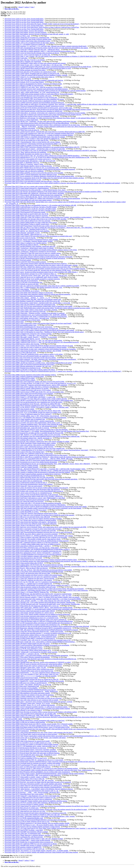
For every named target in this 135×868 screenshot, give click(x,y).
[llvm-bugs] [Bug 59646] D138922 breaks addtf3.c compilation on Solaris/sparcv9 (30, 638)
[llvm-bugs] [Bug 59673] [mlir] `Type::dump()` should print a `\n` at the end (28, 685)
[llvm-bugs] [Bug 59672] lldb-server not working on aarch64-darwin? (26, 683)
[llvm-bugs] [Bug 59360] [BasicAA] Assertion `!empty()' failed (24, 164)
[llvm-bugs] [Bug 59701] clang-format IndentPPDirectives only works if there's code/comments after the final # (39, 732)
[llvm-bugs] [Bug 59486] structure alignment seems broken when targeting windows (30, 375)
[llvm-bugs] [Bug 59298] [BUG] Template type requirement (23, 61)
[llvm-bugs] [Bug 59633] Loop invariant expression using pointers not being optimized (31, 616)
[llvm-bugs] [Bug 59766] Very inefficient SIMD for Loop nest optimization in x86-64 (31, 844)
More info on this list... (12, 9)
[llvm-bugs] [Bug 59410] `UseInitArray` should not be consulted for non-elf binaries (30, 251)
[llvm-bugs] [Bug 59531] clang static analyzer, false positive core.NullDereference (30, 445)
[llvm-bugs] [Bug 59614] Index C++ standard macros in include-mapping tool (28, 584)
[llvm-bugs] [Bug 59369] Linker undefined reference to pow (23, 180)
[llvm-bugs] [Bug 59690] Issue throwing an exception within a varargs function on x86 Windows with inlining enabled (41, 712)
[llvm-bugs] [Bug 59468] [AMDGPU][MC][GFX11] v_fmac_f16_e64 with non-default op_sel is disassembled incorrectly (42, 342)
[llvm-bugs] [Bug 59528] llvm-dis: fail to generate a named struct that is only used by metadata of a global (37, 441)
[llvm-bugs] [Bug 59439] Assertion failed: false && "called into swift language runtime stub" (33, 299)
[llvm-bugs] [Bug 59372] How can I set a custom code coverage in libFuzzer (28, 186)
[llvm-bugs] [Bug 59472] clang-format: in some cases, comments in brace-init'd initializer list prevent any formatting (40, 349)
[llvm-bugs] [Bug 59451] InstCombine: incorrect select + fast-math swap (27, 318)
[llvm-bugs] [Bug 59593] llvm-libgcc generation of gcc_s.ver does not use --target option (32, 548)
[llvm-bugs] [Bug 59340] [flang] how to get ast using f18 (22, 130)
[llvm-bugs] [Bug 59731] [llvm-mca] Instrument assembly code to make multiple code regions (33, 784)
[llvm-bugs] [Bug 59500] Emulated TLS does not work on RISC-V (25, 395)
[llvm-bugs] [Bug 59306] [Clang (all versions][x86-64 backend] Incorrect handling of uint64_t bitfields (36, 75)
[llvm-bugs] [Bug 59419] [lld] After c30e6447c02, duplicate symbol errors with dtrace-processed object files (38, 267)
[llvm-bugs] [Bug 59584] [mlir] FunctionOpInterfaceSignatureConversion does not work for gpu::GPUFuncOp (38, 532)
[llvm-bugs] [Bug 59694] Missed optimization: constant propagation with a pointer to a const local (35, 720)
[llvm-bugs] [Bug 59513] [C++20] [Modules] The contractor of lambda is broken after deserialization (36, 418)
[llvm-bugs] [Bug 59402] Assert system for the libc (20, 238)
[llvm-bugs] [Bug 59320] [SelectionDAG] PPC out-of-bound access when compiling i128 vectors (34, 99)
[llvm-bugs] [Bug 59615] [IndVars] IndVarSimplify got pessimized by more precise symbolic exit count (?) (37, 585)
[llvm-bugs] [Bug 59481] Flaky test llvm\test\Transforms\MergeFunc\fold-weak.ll (30, 364)
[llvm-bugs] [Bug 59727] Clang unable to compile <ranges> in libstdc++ (27, 777)
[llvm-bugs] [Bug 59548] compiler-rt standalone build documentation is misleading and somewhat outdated (37, 472)
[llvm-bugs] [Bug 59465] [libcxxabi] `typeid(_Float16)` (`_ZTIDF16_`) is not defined (31, 337)
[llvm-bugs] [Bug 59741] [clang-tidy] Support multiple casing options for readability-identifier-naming (36, 801)
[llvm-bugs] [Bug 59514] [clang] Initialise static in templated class (25, 419)
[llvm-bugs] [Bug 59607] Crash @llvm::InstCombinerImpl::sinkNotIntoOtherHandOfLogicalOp (34, 572)
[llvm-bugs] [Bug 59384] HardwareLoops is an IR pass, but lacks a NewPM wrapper (30, 209)
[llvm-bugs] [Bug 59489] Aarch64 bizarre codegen (20, 380)
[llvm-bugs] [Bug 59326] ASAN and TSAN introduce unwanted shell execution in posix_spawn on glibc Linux (39, 108)
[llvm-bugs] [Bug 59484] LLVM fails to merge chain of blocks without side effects (30, 370)
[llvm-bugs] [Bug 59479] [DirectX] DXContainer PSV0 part (23, 361)
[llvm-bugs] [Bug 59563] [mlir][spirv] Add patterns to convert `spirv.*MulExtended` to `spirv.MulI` (35, 498)
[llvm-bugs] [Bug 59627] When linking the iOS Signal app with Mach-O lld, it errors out (32, 606)
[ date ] (32, 7)
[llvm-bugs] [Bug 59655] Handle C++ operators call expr (22, 654)
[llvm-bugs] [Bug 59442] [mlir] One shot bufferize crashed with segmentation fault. (30, 305)
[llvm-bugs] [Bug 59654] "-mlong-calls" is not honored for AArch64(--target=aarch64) (31, 652)
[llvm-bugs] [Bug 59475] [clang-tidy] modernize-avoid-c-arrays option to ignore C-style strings (34, 354)
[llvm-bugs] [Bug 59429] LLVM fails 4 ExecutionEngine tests (24, 282)
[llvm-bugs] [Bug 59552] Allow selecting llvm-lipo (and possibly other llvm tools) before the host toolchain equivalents (41, 479)
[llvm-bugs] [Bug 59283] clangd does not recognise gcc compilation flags (27, 38)
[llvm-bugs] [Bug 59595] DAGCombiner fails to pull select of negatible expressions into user (33, 551)
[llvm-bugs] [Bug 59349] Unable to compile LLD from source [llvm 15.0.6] (28, 145)
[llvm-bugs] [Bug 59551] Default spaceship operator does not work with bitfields (29, 477)
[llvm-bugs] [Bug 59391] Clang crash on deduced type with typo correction (28, 221)
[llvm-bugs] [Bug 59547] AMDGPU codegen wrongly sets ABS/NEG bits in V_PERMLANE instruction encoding (40, 471)
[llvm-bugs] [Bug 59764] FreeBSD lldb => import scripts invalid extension (28, 840)
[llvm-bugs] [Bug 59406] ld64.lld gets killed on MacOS (22, 245)
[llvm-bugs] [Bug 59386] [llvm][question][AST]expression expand (25, 212)
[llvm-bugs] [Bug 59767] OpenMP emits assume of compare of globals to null (28, 845)
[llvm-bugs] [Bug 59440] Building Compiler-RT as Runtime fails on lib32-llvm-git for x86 (32, 301)
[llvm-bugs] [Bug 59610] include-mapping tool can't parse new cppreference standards (31, 577)
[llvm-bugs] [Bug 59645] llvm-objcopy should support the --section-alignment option (31, 637)
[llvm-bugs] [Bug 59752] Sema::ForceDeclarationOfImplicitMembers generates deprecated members (36, 820)
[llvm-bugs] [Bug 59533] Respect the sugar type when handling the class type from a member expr (35, 448)
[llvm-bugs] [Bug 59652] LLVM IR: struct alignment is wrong (24, 649)
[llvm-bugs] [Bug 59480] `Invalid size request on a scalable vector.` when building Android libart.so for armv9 (38, 363)
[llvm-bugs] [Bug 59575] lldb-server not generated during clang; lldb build (27, 517)
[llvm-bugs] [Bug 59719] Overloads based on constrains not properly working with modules (33, 763)
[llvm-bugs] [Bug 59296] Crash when (16, 58)
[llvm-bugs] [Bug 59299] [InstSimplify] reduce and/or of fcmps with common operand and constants (35, 63)
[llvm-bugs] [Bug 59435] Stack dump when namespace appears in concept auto (29, 293)
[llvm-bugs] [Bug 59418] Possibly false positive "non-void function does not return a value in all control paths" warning (41, 265)
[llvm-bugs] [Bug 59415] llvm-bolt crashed (18, 260)
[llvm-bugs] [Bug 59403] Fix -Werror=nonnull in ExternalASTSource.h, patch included (31, 239)
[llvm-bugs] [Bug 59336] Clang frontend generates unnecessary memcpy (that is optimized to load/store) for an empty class (42, 125)
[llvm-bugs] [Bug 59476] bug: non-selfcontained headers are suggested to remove (30, 356)
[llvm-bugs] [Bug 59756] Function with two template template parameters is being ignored (32, 827)
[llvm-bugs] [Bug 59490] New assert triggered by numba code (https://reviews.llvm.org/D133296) (35, 382)
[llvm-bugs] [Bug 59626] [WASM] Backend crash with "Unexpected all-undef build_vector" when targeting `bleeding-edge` (43, 604)
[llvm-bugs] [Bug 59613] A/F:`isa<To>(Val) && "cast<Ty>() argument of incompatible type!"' (34, 582)
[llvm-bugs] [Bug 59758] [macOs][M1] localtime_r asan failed (24, 830)
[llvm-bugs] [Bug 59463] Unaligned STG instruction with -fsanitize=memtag (28, 334)
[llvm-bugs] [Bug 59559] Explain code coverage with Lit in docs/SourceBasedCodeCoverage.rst (34, 491)
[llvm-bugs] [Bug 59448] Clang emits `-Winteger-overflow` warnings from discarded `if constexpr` (35, 313)
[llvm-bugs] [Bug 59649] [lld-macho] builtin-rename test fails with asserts (27, 643)
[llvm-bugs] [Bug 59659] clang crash (16, 661)
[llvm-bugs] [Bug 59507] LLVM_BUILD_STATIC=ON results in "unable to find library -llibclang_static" (37, 407)
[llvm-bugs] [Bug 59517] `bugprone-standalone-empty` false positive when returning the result (34, 424)
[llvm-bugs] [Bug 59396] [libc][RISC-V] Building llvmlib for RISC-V (26, 229)
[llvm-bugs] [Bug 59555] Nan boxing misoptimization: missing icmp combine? (29, 484)
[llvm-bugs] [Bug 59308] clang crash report (18, 79)
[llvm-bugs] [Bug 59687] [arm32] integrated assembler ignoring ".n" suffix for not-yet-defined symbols (36, 707)
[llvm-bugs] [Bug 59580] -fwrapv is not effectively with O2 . (23, 525)
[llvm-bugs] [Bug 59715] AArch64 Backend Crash (20, 756)
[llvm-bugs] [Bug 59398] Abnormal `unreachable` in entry (22, 233)
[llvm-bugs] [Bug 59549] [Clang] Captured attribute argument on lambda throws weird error (33, 474)
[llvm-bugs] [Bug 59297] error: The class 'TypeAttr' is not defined (25, 60)
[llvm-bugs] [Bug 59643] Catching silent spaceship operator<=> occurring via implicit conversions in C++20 (38, 633)
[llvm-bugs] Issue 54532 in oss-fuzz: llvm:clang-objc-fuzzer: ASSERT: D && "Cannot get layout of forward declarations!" (42, 24)
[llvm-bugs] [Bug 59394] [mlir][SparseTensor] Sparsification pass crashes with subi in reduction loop (36, 226)
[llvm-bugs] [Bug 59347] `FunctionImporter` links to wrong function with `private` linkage (32, 142)
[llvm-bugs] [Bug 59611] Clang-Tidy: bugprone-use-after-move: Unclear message (30, 578)
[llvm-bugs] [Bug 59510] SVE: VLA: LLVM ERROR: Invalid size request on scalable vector (33, 412)
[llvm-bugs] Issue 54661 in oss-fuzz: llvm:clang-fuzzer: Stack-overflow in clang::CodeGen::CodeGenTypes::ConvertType (42, 27)
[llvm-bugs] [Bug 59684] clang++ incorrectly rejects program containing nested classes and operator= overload (39, 702)
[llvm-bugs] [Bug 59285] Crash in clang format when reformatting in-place (28, 41)
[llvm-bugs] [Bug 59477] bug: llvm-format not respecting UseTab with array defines (30, 358)
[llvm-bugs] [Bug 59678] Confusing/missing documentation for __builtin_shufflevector (31, 691)
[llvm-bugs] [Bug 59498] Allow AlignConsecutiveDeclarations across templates (29, 394)
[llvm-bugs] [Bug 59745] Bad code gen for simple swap (22, 808)
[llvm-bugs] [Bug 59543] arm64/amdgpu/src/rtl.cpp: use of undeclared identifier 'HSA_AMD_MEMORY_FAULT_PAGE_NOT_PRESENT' (48, 464)
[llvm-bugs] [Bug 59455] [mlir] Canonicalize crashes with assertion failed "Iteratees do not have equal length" (38, 323)
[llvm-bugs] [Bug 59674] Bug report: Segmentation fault (22, 686)
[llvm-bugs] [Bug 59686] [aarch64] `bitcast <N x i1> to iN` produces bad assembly (30, 705)
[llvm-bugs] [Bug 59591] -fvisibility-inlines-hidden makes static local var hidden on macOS (33, 544)
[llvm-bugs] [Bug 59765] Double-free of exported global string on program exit (29, 842)
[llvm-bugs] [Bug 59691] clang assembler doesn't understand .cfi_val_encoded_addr (30, 714)
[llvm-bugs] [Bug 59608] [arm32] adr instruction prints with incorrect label (28, 573)
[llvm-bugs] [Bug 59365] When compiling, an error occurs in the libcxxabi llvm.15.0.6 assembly (34, 173)
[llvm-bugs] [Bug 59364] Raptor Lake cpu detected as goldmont (24, 171)
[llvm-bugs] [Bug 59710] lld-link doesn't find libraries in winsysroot (26, 748)
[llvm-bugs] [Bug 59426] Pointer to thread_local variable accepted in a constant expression (32, 279)
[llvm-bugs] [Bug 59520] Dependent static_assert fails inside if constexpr (27, 428)
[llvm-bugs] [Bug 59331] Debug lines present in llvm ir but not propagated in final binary (32, 116)
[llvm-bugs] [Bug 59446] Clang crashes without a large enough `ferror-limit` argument (31, 310)
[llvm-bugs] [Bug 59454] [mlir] (14, 322)
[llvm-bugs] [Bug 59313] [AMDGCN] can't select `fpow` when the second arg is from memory (34, 87)
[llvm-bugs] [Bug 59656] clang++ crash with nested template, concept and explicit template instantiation (37, 655)
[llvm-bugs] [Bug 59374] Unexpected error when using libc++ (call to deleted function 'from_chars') (35, 190)
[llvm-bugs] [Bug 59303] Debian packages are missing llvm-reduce (25, 70)
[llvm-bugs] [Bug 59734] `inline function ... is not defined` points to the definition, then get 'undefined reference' (39, 789)
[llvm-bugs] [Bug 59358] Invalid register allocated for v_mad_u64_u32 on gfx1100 (30, 161)
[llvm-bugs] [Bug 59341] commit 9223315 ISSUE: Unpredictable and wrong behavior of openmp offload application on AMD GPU (45, 132)
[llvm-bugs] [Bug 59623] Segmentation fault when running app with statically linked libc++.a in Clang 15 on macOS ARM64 (43, 599)
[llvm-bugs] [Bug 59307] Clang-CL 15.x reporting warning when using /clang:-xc (30, 77)
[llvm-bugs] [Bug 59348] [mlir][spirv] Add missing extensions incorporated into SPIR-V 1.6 (33, 144)
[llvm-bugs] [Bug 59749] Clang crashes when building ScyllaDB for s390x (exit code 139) (32, 815)
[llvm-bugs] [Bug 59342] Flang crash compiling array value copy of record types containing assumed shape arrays (39, 133)
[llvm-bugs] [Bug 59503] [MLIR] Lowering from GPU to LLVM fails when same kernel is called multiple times (39, 400)
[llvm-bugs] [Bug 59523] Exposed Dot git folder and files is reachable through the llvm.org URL (34, 433)
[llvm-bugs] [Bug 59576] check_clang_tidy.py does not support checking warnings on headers (33, 518)
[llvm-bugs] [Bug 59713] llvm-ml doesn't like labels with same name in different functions (32, 753)
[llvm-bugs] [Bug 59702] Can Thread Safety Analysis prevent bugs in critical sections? (31, 734)
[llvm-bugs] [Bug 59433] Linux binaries (17, 289)
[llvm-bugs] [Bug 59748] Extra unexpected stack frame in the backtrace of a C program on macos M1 (36, 813)
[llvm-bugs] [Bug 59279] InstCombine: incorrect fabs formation (24, 31)
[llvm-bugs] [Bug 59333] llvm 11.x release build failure (22, 120)
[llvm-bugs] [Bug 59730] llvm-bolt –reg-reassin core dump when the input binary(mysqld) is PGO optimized (38, 782)
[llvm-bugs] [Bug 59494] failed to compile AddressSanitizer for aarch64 (27, 388)
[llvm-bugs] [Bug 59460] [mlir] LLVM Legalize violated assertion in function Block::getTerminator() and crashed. (40, 330)
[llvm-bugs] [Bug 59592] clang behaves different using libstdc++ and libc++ (28, 546)
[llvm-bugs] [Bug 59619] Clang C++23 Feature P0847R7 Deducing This (27, 592)
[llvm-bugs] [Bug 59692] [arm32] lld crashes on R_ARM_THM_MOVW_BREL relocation (33, 715)
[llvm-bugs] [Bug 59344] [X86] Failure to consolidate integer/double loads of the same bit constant (35, 137)
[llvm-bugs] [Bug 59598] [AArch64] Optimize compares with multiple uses (28, 556)
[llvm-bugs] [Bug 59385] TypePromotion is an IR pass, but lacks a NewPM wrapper (30, 210)
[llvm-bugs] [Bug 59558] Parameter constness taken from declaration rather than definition (32, 489)
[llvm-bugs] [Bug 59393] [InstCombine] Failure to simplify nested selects (27, 224)
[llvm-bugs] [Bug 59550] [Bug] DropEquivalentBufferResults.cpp (25, 476)
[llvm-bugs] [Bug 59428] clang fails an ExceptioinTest (21, 281)
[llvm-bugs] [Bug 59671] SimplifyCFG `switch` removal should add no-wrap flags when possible (34, 681)
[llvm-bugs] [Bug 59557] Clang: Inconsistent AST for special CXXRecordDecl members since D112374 (36, 488)
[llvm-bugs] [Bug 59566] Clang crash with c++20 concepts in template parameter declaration (33, 503)
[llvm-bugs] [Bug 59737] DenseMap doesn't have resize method (24, 794)
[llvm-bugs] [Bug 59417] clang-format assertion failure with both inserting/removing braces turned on (36, 263)
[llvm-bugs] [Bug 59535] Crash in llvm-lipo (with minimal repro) (25, 452)
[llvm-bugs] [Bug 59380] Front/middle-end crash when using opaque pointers (28, 200)
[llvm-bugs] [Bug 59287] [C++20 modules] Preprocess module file (25, 44)
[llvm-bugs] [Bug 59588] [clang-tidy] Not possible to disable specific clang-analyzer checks (33, 539)
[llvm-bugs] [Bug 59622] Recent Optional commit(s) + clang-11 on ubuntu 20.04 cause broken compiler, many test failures (42, 597)
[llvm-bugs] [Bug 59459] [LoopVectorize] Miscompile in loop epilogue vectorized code (31, 328)
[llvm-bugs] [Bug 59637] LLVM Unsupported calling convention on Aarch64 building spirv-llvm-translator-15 (38, 623)
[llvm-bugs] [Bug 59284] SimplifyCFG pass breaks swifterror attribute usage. (28, 39)
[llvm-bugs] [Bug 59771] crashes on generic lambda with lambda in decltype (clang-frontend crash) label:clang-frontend (41, 852)
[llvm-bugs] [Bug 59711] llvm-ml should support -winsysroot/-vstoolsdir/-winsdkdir (30, 750)
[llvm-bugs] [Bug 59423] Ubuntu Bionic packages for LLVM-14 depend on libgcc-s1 (31, 274)
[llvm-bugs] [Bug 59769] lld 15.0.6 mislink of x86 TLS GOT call (25, 849)
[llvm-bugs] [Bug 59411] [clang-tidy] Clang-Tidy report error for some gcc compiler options (33, 253)
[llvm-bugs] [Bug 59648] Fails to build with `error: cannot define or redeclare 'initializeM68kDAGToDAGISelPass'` (40, 642)
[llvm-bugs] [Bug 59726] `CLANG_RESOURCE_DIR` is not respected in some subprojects (33, 775)
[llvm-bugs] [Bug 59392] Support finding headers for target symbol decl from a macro (31, 222)
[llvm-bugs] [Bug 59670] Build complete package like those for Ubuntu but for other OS (32, 679)
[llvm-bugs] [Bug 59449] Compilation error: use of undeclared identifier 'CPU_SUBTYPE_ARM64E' (36, 315)
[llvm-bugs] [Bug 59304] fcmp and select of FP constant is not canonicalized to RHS (31, 72)
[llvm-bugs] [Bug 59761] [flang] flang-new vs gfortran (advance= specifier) (28, 835)
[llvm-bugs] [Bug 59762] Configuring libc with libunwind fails (24, 837)
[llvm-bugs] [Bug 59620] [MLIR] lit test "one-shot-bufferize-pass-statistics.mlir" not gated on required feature (38, 594)
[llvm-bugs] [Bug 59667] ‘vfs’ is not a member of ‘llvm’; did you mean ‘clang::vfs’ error (32, 674)
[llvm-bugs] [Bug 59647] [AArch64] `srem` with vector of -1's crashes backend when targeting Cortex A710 (38, 640)
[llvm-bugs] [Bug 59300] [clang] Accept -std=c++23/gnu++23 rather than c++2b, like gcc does (34, 65)
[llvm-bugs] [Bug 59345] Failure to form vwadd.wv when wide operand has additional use (32, 139)
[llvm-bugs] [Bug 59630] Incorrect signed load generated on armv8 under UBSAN (30, 611)
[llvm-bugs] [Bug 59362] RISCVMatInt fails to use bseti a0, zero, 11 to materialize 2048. (32, 168)
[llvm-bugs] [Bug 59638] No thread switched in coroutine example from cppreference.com (32, 625)
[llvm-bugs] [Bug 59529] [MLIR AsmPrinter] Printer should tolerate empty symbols (30, 443)
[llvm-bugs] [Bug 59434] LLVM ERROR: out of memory (22, 291)
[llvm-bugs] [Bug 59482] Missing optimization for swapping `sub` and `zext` (28, 366)
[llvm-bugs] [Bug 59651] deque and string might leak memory (24, 647)
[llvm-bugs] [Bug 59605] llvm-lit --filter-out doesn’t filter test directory (26, 568)
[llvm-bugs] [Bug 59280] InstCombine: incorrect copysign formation (26, 32)
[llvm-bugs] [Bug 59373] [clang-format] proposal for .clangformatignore (27, 188)
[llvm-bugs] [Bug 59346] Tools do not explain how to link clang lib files (27, 140)
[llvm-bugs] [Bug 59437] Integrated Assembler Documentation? (24, 296)
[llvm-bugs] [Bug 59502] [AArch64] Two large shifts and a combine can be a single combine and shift (36, 399)
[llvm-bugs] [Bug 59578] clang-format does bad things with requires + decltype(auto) (31, 522)
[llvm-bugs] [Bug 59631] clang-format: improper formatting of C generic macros (29, 613)
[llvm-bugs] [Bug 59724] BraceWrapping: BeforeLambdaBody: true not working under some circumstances (38, 772)
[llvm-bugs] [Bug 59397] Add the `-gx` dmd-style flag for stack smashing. (27, 231)
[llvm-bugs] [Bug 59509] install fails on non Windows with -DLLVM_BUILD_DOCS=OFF (33, 411)
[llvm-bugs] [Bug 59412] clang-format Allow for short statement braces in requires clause (32, 255)
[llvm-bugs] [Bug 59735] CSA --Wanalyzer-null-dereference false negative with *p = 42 (32, 791)
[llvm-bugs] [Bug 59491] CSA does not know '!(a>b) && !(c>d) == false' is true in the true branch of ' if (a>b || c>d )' (40, 383)
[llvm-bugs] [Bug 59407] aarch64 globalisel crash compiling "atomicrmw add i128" (30, 246)
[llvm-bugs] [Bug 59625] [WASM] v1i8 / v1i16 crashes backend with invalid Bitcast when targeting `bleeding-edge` (40, 602)
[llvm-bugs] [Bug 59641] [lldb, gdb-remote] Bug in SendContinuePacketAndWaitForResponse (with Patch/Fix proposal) (41, 630)
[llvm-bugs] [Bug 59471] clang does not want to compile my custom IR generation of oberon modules (36, 347)
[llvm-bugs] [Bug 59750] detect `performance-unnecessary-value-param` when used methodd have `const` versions (40, 816)
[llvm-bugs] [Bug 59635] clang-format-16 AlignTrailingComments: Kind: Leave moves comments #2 (36, 619)
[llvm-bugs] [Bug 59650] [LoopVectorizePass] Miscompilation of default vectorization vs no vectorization (37, 645)
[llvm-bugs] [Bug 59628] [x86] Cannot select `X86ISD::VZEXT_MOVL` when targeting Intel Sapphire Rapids (39, 607)
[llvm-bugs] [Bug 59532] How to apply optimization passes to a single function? (29, 447)
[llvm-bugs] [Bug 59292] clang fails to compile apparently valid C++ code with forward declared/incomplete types (40, 51)
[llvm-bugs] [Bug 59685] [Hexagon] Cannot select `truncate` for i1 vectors (27, 703)
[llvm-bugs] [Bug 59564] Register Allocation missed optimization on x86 (27, 500)
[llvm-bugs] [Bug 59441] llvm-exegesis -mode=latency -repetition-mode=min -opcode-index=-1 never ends (37, 303)
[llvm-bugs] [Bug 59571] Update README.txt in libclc (22, 512)
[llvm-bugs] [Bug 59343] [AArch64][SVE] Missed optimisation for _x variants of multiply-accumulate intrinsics (39, 135)
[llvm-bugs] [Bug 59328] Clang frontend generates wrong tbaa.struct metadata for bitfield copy (34, 111)
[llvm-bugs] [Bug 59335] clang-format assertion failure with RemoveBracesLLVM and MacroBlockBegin (37, 123)
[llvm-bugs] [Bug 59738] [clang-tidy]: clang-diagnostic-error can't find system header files (32, 796)
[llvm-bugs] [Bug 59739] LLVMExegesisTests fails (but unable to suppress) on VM (30, 797)
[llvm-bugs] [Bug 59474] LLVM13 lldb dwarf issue (20, 352)
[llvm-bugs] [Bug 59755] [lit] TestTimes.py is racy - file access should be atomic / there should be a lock (36, 825)
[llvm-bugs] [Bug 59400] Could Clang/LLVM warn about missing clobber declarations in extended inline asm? (39, 236)
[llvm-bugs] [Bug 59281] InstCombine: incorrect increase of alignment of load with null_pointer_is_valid (37, 34)
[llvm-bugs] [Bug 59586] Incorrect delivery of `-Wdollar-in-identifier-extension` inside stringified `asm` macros (39, 536)
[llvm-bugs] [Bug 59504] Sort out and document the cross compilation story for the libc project (34, 402)
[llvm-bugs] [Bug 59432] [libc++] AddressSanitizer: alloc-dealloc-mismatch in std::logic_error (34, 287)
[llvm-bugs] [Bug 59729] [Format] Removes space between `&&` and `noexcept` (29, 780)
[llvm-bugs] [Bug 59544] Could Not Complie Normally (22, 465)
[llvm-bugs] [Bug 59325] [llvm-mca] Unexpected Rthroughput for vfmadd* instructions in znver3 (35, 106)
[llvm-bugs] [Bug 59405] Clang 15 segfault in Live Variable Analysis (26, 243)
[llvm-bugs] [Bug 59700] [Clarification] (17, 731)
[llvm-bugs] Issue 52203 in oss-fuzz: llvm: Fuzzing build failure (24, 19)
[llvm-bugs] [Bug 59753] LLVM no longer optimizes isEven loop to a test (27, 821)
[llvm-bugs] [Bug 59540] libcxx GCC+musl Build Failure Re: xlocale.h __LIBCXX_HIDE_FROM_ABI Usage (39, 459)
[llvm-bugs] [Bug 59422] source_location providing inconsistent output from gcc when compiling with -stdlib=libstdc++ (41, 272)
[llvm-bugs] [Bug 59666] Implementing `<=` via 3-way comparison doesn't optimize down (32, 673)
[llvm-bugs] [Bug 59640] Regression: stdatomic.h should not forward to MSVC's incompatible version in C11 (38, 628)
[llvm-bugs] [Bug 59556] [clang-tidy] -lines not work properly (24, 486)
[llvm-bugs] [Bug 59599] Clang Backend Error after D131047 (24, 558)
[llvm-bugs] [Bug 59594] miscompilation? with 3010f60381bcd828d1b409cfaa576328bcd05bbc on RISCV (37, 549)
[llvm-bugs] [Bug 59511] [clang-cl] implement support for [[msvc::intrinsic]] (28, 414)
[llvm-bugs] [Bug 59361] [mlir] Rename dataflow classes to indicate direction (28, 166)
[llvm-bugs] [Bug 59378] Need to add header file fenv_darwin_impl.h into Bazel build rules (33, 197)
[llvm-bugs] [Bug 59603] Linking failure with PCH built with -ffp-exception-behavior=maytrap (34, 565)
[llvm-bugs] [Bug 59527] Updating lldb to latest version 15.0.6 (24, 440)
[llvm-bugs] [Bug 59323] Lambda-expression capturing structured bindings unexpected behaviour (34, 103)
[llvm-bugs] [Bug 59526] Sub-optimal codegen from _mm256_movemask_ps (28, 438)
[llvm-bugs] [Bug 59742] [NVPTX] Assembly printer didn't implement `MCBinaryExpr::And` (33, 803)
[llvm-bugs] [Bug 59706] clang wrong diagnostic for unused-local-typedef (27, 741)
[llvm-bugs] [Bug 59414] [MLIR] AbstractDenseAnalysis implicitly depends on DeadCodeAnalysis (35, 258)
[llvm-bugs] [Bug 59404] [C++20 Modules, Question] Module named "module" (29, 241)
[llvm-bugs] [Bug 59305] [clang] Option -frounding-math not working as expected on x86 (32, 73)
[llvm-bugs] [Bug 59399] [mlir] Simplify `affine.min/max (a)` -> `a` (25, 234)
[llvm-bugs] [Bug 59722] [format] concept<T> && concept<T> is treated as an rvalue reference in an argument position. (42, 768)
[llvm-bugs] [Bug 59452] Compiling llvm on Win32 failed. (23, 320)
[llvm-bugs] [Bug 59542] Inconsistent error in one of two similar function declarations (31, 462)
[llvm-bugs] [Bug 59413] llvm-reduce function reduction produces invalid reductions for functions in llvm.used (39, 257)
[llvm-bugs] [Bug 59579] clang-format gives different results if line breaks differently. (31, 524)
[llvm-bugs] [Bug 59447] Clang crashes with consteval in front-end (25, 311)
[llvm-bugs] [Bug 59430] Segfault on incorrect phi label (22, 284)
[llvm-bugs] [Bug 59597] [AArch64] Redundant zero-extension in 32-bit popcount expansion (33, 554)
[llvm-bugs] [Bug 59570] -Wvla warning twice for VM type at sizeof (26, 510)
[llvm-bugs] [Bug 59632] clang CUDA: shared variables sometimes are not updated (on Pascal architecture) (37, 614)
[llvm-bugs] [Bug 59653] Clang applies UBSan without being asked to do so (28, 650)
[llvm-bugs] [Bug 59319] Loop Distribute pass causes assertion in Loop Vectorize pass (31, 97)
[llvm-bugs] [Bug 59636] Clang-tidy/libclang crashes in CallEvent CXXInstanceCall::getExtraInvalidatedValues (39, 621)
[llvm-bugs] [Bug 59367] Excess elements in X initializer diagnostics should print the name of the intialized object (40, 176)
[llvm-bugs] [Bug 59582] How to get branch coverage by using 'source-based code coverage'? (33, 529)
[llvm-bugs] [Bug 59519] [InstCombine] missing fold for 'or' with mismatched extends (31, 426)
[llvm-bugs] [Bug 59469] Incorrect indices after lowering (22, 344)
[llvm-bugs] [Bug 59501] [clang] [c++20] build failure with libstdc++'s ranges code (30, 397)
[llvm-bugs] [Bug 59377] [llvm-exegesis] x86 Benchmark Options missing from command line (34, 195)
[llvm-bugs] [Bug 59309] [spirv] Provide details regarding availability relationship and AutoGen (34, 80)
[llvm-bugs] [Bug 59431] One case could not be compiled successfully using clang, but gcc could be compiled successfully (42, 286)
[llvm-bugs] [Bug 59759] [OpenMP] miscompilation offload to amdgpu (26, 832)
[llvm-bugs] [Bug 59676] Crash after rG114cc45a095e (21, 688)
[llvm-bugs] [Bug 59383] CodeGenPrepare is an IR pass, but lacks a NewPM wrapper (31, 207)
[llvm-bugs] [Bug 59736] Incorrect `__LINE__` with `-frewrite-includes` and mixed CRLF (32, 792)
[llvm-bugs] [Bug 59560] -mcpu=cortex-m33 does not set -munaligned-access (28, 493)
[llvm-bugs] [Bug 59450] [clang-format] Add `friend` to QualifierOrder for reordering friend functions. (36, 317)
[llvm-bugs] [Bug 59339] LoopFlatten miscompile (20, 128)
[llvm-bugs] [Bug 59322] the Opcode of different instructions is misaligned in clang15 (31, 101)
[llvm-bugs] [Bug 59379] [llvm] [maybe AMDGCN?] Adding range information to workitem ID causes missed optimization (42, 198)
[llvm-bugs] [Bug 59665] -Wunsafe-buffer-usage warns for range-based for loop (29, 671)
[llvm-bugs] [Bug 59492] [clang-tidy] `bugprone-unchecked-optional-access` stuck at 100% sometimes (36, 385)
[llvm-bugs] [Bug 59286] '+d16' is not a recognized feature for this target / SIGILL (30, 43)
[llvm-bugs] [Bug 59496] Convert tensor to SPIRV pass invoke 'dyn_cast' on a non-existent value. (34, 392)
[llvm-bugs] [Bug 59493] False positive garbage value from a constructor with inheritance (32, 387)
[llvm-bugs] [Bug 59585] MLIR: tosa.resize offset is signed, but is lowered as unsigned (31, 534)
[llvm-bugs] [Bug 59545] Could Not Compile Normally (22, 467)
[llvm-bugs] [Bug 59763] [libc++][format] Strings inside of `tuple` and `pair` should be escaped (34, 839)
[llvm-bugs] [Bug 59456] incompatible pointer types (21, 325)
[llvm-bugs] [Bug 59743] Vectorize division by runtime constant (24, 804)
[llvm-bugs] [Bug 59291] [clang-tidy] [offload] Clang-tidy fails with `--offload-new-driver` (32, 49)
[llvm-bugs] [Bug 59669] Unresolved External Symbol (21, 678)
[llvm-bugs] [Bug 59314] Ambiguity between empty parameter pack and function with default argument (36, 89)
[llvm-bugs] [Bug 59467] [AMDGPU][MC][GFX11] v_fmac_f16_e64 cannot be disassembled (33, 340)
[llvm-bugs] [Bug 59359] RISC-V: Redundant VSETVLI (22, 162)
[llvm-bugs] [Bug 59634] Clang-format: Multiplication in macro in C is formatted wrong (32, 618)
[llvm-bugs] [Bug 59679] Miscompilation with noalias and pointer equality (27, 693)
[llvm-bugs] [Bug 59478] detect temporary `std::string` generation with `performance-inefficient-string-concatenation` (41, 359)
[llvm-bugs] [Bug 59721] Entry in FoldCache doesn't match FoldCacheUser (28, 767)
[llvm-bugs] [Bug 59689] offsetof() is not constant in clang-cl (23, 710)
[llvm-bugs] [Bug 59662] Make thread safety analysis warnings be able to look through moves (33, 666)
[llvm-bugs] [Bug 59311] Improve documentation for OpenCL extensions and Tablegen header (33, 84)
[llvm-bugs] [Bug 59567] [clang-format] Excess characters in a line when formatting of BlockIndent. (35, 505)
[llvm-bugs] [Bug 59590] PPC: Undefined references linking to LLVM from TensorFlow (32, 542)
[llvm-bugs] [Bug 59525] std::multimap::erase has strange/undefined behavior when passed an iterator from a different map (42, 436)
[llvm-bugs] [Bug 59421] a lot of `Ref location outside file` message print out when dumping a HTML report (38, 270)
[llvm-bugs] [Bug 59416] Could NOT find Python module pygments (26, 262)
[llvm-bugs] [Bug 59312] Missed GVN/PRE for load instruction (24, 85)
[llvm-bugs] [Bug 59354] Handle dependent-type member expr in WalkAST (28, 154)
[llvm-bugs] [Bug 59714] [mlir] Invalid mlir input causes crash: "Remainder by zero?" (31, 755)
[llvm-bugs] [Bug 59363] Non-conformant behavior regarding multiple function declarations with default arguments (40, 169)
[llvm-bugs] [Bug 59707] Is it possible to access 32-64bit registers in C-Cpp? (28, 743)
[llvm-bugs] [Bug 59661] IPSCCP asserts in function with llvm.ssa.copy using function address (34, 664)
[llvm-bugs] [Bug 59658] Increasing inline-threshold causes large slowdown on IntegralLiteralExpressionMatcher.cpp (41, 659)
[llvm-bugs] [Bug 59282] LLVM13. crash (17, 36)
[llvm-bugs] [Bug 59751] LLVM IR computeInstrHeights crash (24, 818)
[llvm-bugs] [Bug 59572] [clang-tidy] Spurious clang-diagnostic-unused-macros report (31, 513)
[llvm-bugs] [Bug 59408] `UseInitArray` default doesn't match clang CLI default (29, 248)
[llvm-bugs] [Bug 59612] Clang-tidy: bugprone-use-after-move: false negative (28, 580)
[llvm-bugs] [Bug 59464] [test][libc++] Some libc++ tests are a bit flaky (27, 335)
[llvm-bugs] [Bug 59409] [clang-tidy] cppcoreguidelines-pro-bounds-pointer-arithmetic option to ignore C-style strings (41, 250)
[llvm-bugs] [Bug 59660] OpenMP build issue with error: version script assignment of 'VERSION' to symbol (38, 662)
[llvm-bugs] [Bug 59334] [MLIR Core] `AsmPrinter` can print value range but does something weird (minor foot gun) (41, 121)
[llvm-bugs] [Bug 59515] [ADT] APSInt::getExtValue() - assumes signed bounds (29, 421)
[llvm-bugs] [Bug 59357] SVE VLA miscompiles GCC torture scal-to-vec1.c (28, 159)
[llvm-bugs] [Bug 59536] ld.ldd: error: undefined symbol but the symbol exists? (29, 453)
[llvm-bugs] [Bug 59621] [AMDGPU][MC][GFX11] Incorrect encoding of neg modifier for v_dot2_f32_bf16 (38, 596)
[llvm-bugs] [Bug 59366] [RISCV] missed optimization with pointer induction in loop (31, 174)
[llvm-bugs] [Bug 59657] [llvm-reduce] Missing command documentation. (27, 657)
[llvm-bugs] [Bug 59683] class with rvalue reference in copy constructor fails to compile (32, 700)
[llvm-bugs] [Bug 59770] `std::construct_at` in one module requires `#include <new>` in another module (37, 851)
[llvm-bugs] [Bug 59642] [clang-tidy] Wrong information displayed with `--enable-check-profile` (34, 631)
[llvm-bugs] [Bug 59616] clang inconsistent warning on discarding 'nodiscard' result (30, 587)
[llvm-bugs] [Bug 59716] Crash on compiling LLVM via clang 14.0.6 (26, 758)
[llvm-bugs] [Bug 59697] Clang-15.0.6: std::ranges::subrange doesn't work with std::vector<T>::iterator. (36, 726)
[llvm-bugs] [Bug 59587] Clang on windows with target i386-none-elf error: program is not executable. (36, 537)
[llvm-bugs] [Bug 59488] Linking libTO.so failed (20, 378)
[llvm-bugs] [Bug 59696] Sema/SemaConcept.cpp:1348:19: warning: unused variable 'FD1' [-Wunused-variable (39, 724)
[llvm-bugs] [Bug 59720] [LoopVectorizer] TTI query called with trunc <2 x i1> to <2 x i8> (33, 765)
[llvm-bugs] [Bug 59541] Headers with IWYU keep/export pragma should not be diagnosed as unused (36, 460)
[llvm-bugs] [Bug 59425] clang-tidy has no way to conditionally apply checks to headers (32, 277)
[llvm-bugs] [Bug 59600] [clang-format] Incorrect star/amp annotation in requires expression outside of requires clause (41, 560)
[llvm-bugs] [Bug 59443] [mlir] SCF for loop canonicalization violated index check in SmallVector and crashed (39, 306)
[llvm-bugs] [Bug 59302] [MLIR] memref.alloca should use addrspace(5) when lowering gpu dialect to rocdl (38, 68)
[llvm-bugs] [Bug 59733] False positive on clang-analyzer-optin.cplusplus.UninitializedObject (33, 787)
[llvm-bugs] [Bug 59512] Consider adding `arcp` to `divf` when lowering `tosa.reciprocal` (32, 416)
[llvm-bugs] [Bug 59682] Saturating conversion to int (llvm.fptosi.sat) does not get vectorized (33, 698)
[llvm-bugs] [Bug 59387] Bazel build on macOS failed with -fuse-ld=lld (27, 214)
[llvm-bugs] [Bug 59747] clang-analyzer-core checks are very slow (25, 811)
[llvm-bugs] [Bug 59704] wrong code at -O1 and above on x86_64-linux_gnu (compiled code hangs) (35, 738)
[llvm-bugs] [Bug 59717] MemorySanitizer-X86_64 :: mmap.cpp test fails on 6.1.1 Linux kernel (34, 760)
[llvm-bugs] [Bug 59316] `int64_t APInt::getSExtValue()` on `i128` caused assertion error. (32, 92)
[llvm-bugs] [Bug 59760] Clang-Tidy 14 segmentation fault (23, 833)
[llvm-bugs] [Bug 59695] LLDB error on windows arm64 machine (25, 722)
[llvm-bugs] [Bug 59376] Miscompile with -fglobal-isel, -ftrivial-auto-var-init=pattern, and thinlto (35, 193)
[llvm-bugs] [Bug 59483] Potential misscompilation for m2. (23, 368)
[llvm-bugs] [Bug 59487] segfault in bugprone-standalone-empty (24, 376)
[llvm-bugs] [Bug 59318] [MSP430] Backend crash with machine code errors (28, 96)
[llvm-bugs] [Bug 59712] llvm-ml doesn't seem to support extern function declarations (31, 751)
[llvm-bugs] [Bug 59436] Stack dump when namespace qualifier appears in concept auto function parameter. (38, 294)
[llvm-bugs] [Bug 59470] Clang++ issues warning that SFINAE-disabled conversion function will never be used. (39, 346)
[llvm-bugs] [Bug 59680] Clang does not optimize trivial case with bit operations (29, 695)
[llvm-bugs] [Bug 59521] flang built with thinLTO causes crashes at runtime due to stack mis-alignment (36, 429)
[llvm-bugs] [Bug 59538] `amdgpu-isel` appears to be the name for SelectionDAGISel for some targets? (36, 455)
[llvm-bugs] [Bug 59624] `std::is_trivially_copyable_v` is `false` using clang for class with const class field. (37, 601)
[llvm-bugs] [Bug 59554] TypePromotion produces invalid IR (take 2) (26, 483)
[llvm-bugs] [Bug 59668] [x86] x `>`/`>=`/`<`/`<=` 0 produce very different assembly (31, 676)
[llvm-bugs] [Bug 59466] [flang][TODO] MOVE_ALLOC (23, 339)
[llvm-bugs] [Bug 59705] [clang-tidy (16, 739)
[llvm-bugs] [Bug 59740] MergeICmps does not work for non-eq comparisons (28, 799)
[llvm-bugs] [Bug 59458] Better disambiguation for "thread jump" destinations (29, 327)
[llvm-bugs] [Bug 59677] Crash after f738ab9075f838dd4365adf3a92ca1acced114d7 (30, 690)
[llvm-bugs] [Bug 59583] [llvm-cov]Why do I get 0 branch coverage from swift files (30, 530)
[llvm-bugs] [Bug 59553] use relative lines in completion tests (24, 481)
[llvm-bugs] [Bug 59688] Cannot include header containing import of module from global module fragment (37, 708)
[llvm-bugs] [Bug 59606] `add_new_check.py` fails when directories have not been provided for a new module (38, 570)
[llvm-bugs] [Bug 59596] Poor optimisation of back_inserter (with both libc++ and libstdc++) (33, 553)
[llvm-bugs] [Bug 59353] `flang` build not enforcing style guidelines (26, 152)
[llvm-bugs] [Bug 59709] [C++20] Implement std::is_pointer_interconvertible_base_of (31, 746)
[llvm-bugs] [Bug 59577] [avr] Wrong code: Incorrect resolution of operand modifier (31, 520)
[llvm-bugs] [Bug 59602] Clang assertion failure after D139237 (24, 563)
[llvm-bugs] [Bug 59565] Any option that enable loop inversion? (24, 501)
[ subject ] (27, 7)
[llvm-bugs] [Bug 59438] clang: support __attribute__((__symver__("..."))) (28, 298)
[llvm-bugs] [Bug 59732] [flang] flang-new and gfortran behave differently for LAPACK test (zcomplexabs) (38, 786)
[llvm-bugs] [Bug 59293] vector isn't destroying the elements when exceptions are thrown (32, 53)
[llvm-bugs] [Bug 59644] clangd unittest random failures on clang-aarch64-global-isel (31, 635)
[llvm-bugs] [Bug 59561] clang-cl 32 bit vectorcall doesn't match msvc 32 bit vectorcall (31, 495)
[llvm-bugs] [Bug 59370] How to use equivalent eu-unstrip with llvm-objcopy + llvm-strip (32, 181)
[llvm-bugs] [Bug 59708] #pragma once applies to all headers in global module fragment (32, 744)
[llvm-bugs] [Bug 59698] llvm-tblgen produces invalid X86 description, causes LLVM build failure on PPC (37, 727)
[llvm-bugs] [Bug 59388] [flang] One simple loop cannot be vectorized (26, 216)
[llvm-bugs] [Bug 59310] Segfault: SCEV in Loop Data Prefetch (24, 82)
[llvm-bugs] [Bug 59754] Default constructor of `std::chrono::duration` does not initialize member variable (37, 823)
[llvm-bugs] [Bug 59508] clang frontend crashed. (20, 409)
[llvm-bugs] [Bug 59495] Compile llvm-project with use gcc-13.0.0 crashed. (28, 390)
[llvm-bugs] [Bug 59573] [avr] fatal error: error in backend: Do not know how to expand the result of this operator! (40, 515)
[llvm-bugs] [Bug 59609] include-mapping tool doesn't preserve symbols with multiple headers (34, 575)
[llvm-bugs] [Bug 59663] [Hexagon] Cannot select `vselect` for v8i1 (26, 667)
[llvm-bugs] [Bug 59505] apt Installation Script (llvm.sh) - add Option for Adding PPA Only (33, 404)
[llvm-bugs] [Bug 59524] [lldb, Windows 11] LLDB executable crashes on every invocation (33, 435)
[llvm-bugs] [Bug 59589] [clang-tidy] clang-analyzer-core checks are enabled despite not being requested (37, 541)
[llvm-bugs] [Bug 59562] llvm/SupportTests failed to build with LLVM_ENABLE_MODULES (34, 496)
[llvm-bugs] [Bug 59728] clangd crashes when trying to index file (25, 779)
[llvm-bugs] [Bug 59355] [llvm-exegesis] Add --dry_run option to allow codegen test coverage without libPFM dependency (42, 156)
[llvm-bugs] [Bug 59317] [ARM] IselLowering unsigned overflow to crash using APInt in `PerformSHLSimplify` (39, 94)
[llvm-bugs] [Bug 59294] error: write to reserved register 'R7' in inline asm (27, 55)
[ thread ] (21, 7)
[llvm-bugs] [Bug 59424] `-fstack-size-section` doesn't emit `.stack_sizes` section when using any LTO (36, 275)
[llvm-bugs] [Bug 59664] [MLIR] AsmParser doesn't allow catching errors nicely (29, 669)
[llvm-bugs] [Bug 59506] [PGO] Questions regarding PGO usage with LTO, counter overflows (34, 406)
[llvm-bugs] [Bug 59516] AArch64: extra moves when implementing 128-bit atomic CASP (32, 423)
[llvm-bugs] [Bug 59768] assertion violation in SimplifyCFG (23, 847)
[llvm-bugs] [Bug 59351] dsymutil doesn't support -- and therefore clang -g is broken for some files (35, 149)
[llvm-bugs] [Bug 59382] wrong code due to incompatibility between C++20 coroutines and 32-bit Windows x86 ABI (40, 205)
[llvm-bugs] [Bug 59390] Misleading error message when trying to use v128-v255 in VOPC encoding (36, 219)
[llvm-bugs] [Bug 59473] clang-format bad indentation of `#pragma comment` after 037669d (33, 351)
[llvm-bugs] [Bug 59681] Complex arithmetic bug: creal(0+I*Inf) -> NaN (27, 697)
